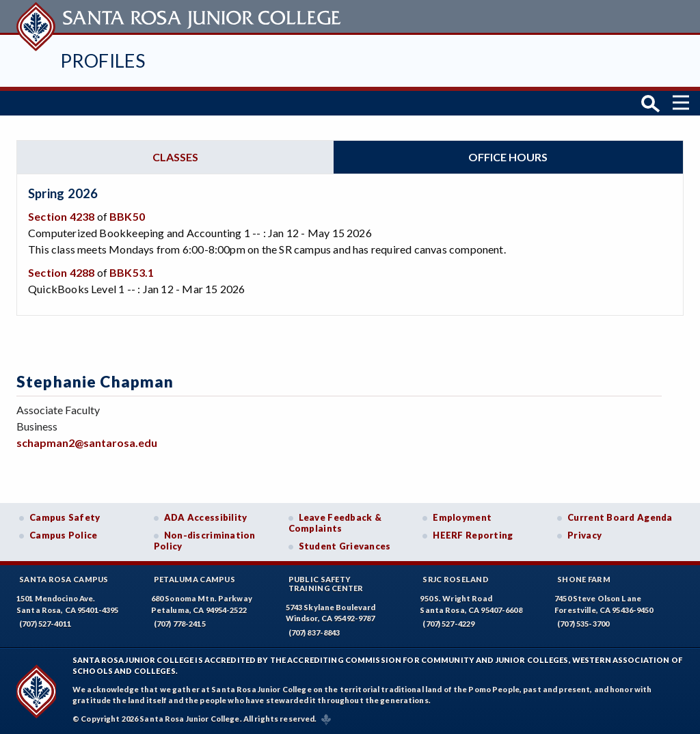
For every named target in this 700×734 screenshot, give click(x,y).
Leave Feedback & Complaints (335, 523)
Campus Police (64, 535)
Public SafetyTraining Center (326, 584)
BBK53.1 (132, 272)
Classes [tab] (175, 157)
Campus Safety (65, 517)
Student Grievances (345, 546)
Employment (462, 517)
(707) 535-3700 (583, 624)
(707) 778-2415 (180, 624)
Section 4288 (61, 272)
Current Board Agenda (620, 517)
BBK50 (127, 216)
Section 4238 (61, 216)
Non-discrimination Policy (205, 541)
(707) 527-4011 (45, 624)
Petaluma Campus (194, 579)
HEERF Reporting (473, 535)
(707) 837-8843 (314, 633)
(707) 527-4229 (448, 624)
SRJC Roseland (456, 579)
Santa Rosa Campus (64, 579)
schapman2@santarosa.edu (87, 443)
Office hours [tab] (508, 157)
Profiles (103, 60)
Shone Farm (584, 579)
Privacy (584, 535)
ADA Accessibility (206, 517)
